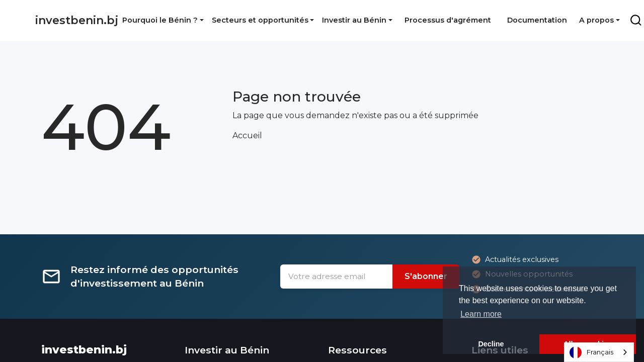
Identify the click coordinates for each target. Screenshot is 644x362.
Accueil (247, 135)
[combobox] (599, 352)
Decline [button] (491, 344)
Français (591, 352)
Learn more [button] (481, 314)
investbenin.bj (77, 20)
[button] (163, 20)
